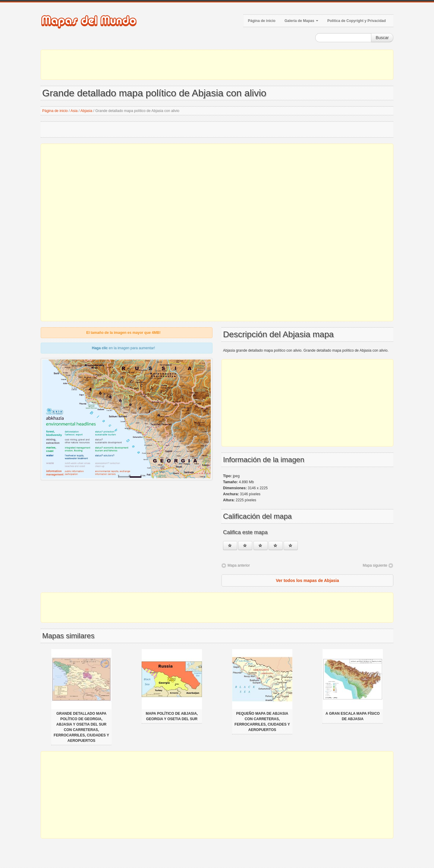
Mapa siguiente (375, 565)
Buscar (382, 38)
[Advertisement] (217, 65)
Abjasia (86, 111)
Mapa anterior (239, 565)
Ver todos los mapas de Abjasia (307, 580)
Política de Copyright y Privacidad (357, 21)
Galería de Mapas (301, 21)
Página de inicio (262, 21)
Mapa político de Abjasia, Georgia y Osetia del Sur (172, 716)
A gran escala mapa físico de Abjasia (353, 716)
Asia (74, 111)
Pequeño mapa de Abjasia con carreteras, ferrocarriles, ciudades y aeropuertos (262, 722)
